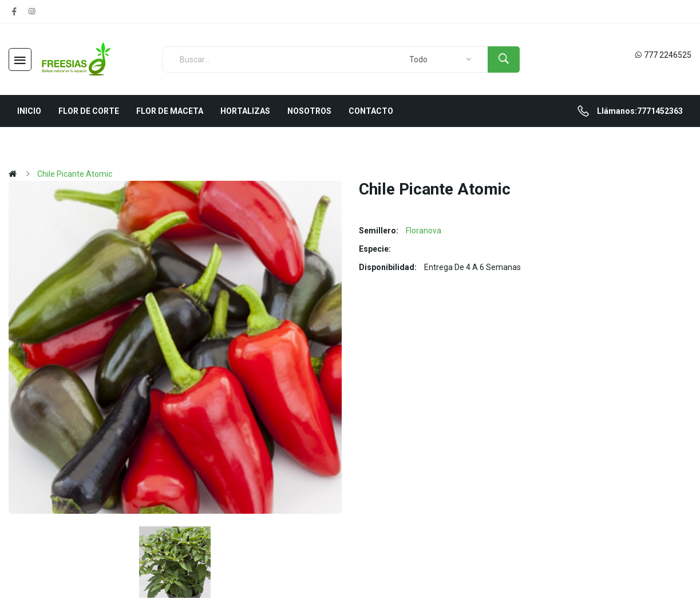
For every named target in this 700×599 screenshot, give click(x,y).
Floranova (424, 231)
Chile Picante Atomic (75, 174)
